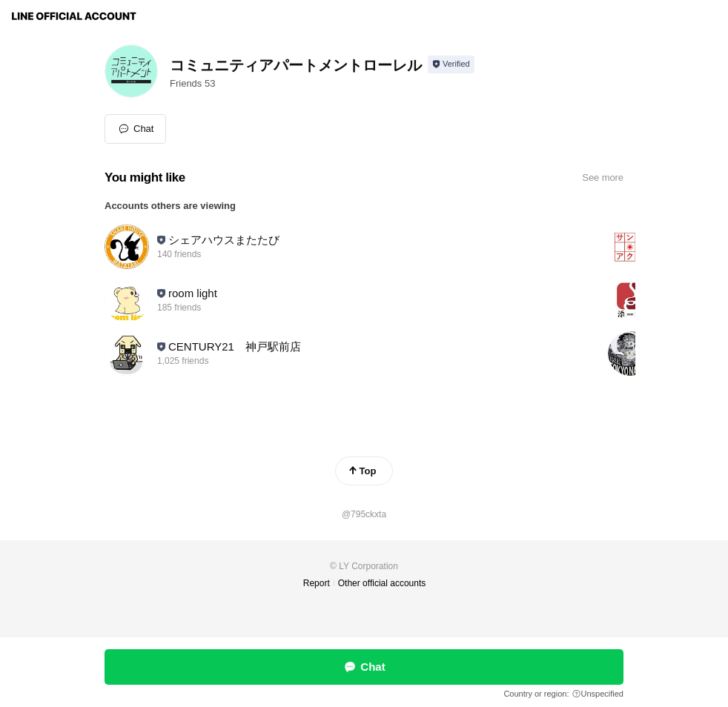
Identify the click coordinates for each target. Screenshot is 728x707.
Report (317, 583)
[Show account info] (451, 64)
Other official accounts (382, 583)
